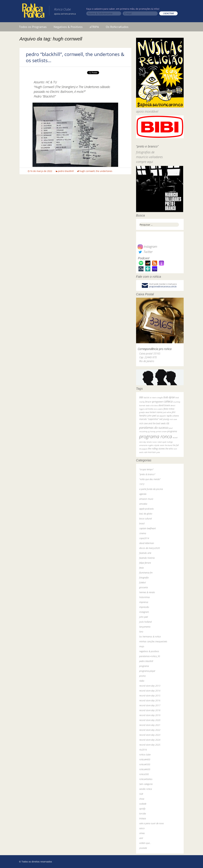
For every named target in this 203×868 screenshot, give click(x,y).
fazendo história (147, 558)
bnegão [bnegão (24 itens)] (160, 398)
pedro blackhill (66, 171)
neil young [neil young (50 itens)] (164, 419)
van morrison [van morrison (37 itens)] (150, 452)
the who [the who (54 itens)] (169, 449)
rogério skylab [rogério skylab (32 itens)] (154, 445)
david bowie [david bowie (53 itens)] (164, 405)
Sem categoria (146, 784)
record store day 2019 (150, 715)
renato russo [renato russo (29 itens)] (152, 442)
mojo (142, 646)
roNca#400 (145, 759)
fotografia (144, 578)
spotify (142, 809)
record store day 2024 (150, 740)
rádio (142, 681)
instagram (144, 612)
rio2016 (143, 750)
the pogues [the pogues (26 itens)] (143, 449)
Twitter (145, 252)
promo (142, 676)
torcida (143, 814)
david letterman (147, 543)
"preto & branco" (147, 474)
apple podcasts (146, 509)
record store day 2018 (150, 710)
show (142, 799)
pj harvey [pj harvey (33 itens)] (152, 431)
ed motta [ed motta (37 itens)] (149, 409)
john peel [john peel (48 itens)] (152, 416)
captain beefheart (147, 528)
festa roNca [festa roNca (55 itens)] (169, 409)
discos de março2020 (150, 548)
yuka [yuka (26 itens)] (158, 452)
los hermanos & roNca (150, 637)
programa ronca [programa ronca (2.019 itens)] (156, 436)
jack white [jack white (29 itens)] (167, 412)
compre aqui (145, 162)
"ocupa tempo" (146, 469)
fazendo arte (145, 553)
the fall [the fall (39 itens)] (176, 445)
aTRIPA (94, 27)
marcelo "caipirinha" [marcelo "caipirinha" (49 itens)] (149, 419)
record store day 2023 (150, 735)
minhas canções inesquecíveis (153, 641)
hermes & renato (147, 592)
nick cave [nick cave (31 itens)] (173, 419)
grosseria (144, 587)
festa (141, 568)
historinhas (145, 597)
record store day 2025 (150, 745)
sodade (143, 804)
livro (141, 632)
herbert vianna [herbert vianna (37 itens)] (156, 412)
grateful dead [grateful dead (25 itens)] (144, 412)
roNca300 (144, 774)
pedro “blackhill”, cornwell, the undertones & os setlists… (75, 57)
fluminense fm (146, 573)
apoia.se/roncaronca (65, 14)
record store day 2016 (150, 700)
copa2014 (144, 538)
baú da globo (146, 514)
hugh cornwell (87, 171)
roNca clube (145, 755)
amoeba (143, 504)
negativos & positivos (149, 651)
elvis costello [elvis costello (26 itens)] (158, 409)
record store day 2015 (150, 696)
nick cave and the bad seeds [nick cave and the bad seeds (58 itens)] (152, 423)
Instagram (147, 247)
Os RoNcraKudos (117, 27)
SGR (141, 794)
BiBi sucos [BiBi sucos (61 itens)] (144, 397)
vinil (141, 838)
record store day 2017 (150, 705)
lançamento (145, 627)
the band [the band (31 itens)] (169, 445)
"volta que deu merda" (150, 479)
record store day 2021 (150, 725)
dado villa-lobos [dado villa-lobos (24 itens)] (152, 405)
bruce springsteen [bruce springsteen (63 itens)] (154, 402)
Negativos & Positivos (68, 27)
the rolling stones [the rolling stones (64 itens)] (156, 449)
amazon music (146, 499)
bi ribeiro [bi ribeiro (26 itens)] (153, 398)
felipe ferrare (145, 563)
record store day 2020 (150, 720)
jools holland (145, 622)
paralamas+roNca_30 (150, 656)
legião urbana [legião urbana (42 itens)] (173, 416)
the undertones (104, 171)
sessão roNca (146, 789)
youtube (143, 848)
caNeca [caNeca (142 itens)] (168, 401)
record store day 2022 (150, 730)
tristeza (143, 818)
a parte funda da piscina (151, 489)
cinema (143, 533)
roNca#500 (145, 764)
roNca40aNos (146, 779)
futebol (142, 582)
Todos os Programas (33, 27)
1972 (142, 484)
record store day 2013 (150, 686)
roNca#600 (145, 769)
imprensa (144, 602)
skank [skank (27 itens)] (162, 445)
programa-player (147, 671)
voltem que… (145, 843)
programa (144, 666)
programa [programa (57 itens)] (172, 431)
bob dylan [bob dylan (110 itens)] (169, 397)
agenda (143, 494)
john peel (144, 617)
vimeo (142, 833)
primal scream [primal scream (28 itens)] (161, 431)
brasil (142, 523)
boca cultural (146, 519)
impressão (144, 607)
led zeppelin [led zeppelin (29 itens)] (161, 416)
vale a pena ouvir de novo (152, 823)
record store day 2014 (150, 691)
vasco (142, 828)
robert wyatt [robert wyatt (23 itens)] (162, 442)
